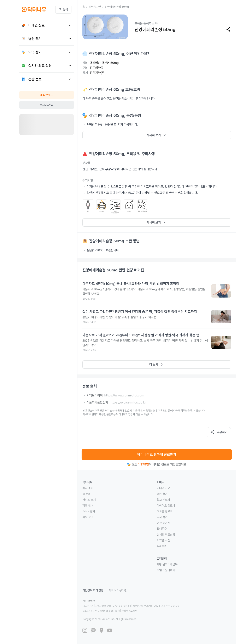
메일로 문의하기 (166, 570)
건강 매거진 (163, 523)
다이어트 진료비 (166, 505)
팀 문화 (87, 494)
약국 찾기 (162, 517)
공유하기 (219, 432)
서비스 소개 (89, 500)
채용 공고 (88, 517)
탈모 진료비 (163, 500)
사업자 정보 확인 (129, 611)
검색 (63, 9)
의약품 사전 (163, 540)
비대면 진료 (163, 488)
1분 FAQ (162, 529)
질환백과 (162, 546)
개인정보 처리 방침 (93, 590)
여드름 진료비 (165, 511)
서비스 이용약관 (118, 590)
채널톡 (174, 564)
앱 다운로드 (46, 95)
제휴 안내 (88, 505)
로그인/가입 (46, 105)
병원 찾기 (162, 494)
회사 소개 (88, 488)
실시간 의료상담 (166, 535)
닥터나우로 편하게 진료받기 (157, 454)
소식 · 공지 (89, 511)
